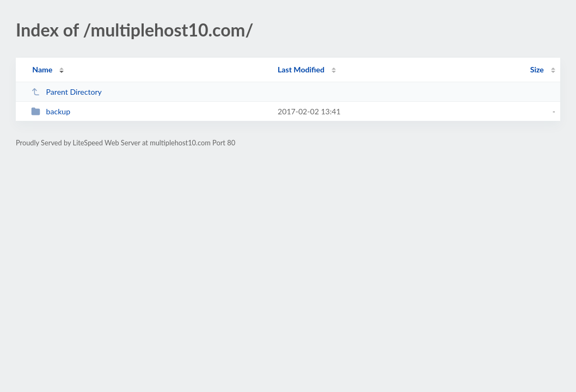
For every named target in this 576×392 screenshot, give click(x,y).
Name (42, 69)
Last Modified (301, 69)
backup (51, 111)
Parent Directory (66, 92)
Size (537, 69)
